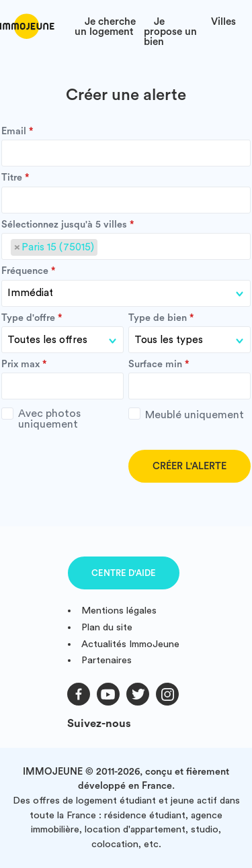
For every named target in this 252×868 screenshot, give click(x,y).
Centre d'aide (124, 573)
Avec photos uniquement (41, 419)
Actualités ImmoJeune (130, 644)
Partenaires (107, 660)
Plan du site (107, 627)
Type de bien (158, 318)
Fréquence (25, 271)
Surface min (155, 365)
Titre (12, 178)
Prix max (20, 365)
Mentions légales (119, 611)
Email (14, 132)
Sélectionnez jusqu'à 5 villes (64, 225)
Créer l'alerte (190, 466)
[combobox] (126, 246)
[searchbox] (104, 248)
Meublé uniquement (186, 414)
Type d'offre (28, 318)
